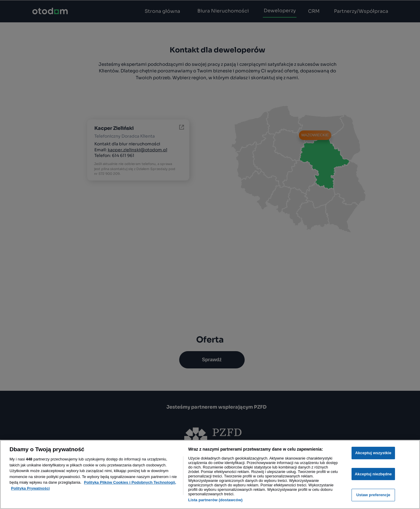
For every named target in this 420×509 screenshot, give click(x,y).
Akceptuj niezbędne (373, 474)
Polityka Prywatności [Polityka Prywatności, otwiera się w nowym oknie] (30, 488)
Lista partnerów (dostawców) (215, 500)
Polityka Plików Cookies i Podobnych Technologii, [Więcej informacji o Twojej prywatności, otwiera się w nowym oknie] (130, 482)
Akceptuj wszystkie (373, 453)
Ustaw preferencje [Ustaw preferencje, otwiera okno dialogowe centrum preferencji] (373, 495)
